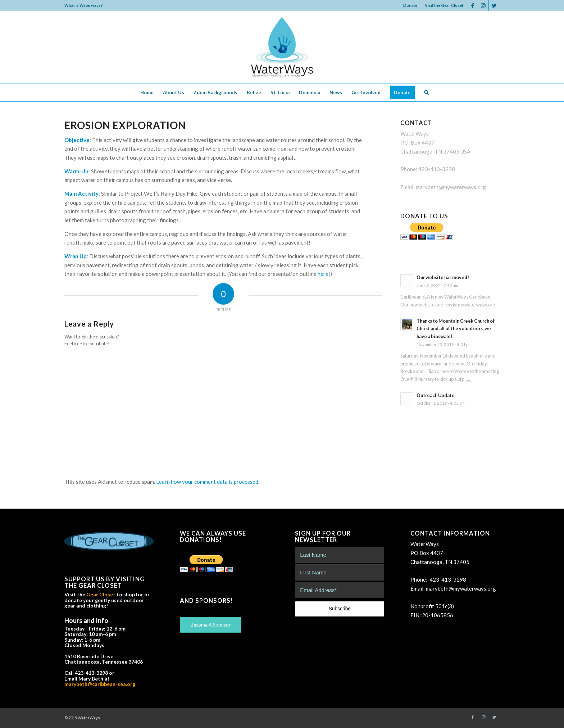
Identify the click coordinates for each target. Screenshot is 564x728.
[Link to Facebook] (472, 5)
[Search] (424, 92)
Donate (410, 5)
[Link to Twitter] (494, 5)
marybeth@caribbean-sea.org (100, 684)
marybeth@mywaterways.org (451, 187)
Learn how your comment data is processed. (208, 482)
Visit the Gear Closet (444, 5)
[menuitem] (410, 5)
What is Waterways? (84, 5)
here (323, 274)
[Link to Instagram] (483, 5)
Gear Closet (101, 594)
